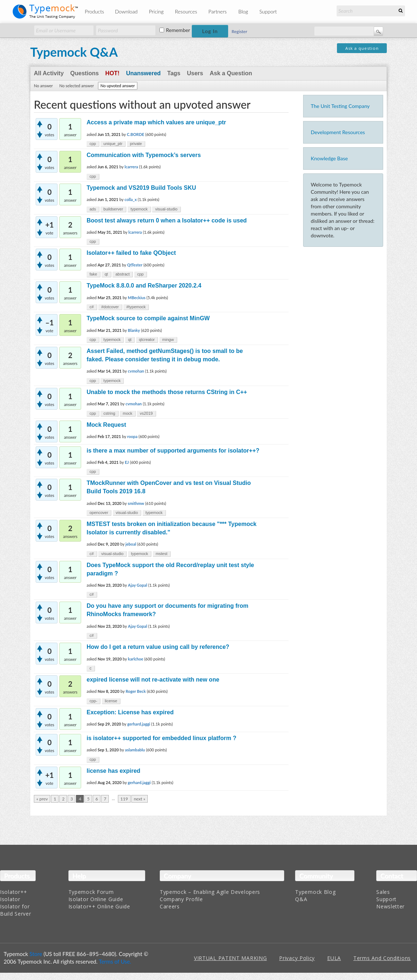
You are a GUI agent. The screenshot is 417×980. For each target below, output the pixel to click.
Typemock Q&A (74, 52)
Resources (186, 11)
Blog (243, 11)
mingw (168, 340)
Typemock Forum (91, 892)
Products (94, 11)
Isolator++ (14, 892)
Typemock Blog (315, 892)
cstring (109, 413)
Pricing (156, 11)
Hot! (112, 73)
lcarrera (131, 167)
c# (92, 307)
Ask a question (362, 48)
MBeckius (136, 298)
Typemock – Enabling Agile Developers (210, 892)
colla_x (130, 199)
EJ (127, 462)
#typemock (136, 307)
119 (124, 799)
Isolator (10, 899)
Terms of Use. (115, 961)
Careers (170, 906)
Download (126, 11)
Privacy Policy (297, 958)
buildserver (113, 209)
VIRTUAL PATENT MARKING (230, 958)
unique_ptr (113, 144)
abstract (122, 274)
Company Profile (181, 899)
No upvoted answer (118, 86)
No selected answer (77, 86)
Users (195, 73)
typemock (139, 209)
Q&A (301, 899)
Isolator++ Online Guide (99, 906)
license (111, 701)
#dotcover (110, 307)
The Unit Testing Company (340, 106)
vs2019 (146, 413)
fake (93, 274)
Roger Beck (136, 691)
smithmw (136, 503)
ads (93, 209)
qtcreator (147, 340)
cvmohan (136, 371)
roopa (132, 436)
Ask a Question (231, 73)
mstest (162, 554)
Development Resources (338, 132)
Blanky (134, 330)
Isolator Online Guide (96, 899)
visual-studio (166, 209)
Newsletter (390, 906)
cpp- (93, 701)
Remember (178, 30)
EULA (334, 958)
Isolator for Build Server (15, 910)
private (136, 144)
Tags (174, 73)
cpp (93, 144)
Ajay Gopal (138, 585)
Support (268, 11)
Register (240, 31)
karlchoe (136, 659)
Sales (383, 892)
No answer (43, 86)
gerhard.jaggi (139, 724)
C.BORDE (136, 134)
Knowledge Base (329, 158)
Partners (218, 11)
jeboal (131, 544)
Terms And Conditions (382, 958)
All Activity (49, 73)
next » (140, 799)
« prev (42, 799)
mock (127, 413)
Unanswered (143, 73)
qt (106, 274)
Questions (84, 73)
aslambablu (135, 750)
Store (36, 954)
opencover (99, 513)
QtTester (135, 265)
